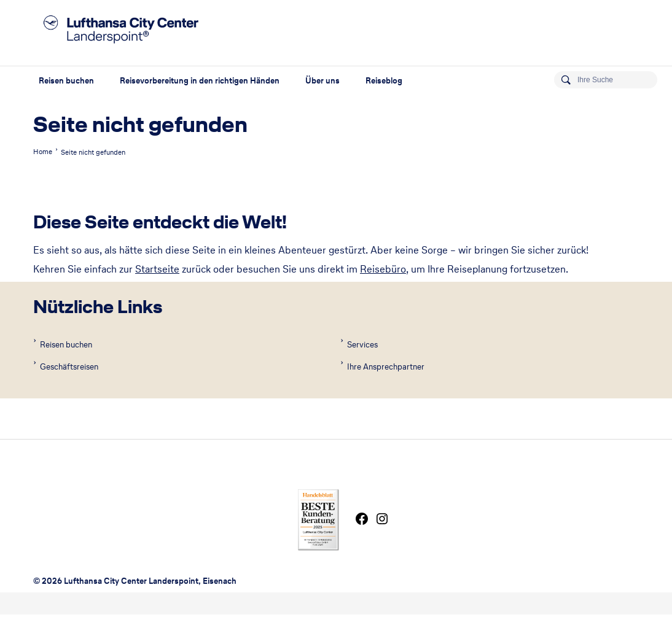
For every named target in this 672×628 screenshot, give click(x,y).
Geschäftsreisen (68, 367)
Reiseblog (384, 81)
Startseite (157, 269)
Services (361, 345)
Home (43, 152)
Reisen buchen (66, 81)
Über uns (322, 81)
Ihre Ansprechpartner (385, 367)
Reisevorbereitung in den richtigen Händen (200, 81)
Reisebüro (383, 269)
